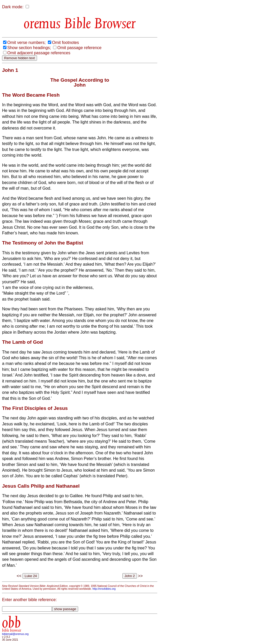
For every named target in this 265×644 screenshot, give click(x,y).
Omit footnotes (65, 43)
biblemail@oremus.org (15, 634)
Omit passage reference (79, 48)
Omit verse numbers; (26, 43)
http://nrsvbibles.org (104, 589)
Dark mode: (13, 7)
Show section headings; (29, 48)
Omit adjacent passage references (39, 53)
